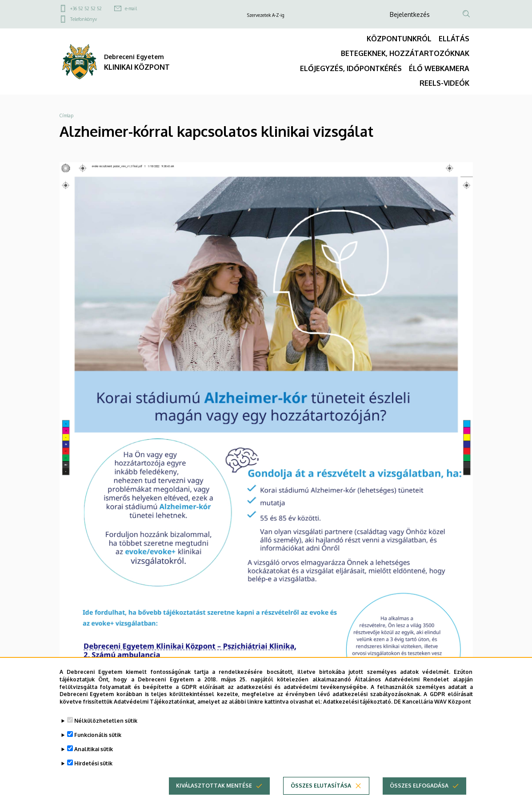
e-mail (131, 8)
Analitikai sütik (94, 749)
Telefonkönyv (84, 19)
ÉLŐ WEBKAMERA (439, 68)
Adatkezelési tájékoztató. (358, 702)
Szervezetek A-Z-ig (266, 15)
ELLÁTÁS (454, 39)
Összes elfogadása (419, 786)
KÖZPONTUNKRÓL (399, 39)
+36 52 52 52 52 (86, 8)
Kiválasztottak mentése (214, 786)
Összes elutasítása (321, 786)
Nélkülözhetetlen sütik (106, 721)
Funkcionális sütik (98, 735)
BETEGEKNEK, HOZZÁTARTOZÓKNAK (405, 53)
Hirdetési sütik (93, 763)
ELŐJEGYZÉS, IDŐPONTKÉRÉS (351, 68)
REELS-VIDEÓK (444, 83)
